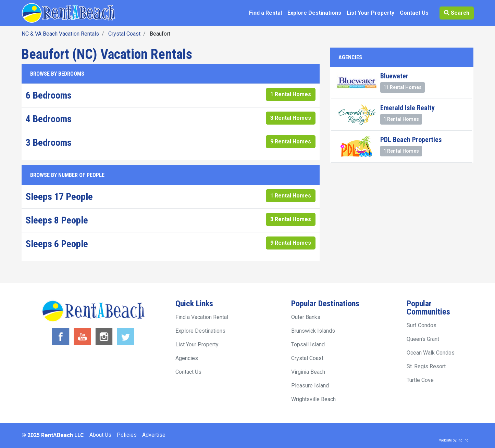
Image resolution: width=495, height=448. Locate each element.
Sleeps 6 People (57, 244)
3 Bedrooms (49, 143)
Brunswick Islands (313, 331)
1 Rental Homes (291, 94)
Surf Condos (422, 325)
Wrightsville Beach (313, 399)
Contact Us (414, 13)
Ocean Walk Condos (431, 353)
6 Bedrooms (49, 95)
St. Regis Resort (426, 366)
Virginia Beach (308, 372)
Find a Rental (265, 13)
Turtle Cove (420, 380)
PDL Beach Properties (411, 140)
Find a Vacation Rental (202, 317)
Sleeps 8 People (57, 220)
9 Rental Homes (291, 142)
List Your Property (370, 13)
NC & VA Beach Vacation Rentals (60, 34)
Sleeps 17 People (59, 197)
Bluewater (394, 76)
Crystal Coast (124, 34)
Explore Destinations (314, 13)
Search (457, 13)
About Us (100, 435)
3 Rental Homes (291, 118)
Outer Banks (306, 317)
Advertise (154, 435)
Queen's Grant (423, 339)
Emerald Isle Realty (407, 108)
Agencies (187, 358)
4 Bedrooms (49, 119)
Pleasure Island (310, 386)
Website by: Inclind (454, 440)
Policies (127, 435)
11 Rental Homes (403, 87)
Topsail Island (308, 344)
